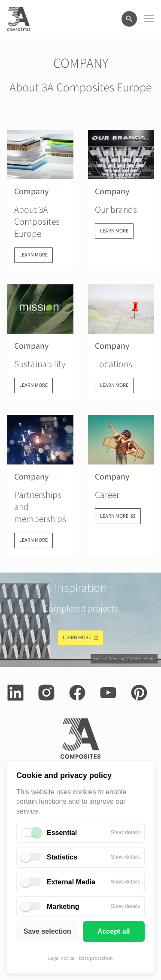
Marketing (63, 906)
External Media (71, 882)
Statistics (62, 857)
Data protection (96, 958)
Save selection (47, 931)
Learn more (77, 638)
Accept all (114, 931)
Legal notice (61, 958)
